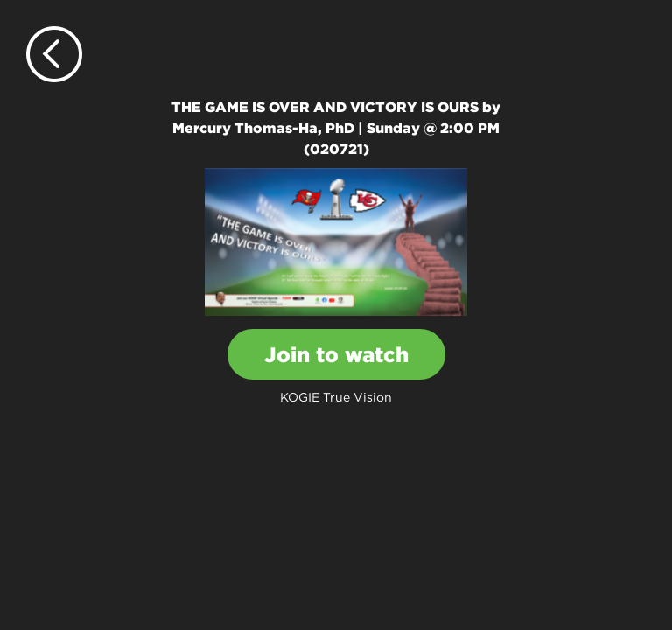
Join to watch (336, 354)
